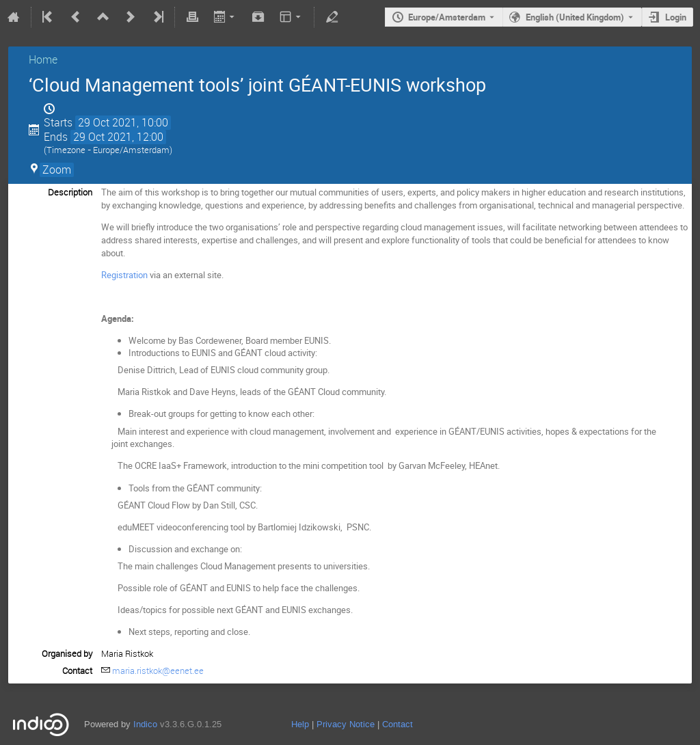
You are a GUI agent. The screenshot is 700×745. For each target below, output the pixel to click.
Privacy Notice (346, 724)
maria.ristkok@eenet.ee (158, 670)
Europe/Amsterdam (447, 17)
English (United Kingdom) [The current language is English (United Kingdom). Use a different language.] (575, 17)
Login (676, 17)
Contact (398, 724)
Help (300, 724)
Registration (124, 275)
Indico (145, 724)
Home (43, 59)
